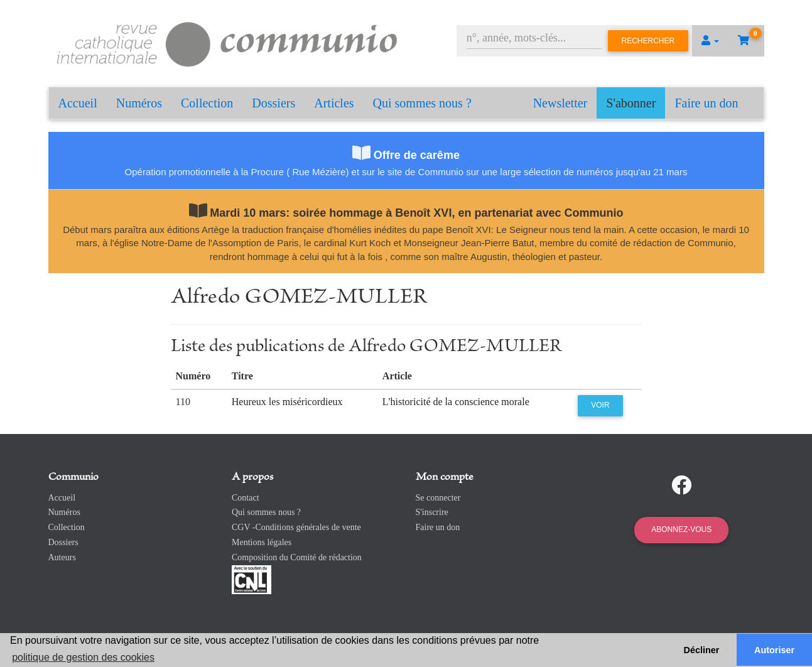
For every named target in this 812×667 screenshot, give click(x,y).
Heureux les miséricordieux (287, 402)
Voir (600, 405)
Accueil (78, 103)
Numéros (139, 103)
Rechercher (648, 41)
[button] (710, 41)
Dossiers (273, 103)
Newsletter (560, 103)
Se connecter (438, 498)
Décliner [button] (702, 650)
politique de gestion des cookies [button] (83, 657)
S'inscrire (432, 512)
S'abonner (631, 103)
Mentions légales (262, 542)
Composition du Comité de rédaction (297, 557)
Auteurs (62, 557)
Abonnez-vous (681, 529)
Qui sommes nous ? (422, 103)
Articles (334, 103)
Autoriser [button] (774, 650)
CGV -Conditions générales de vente (296, 527)
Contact (246, 498)
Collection (207, 103)
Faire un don (706, 103)
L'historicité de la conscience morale (456, 402)
